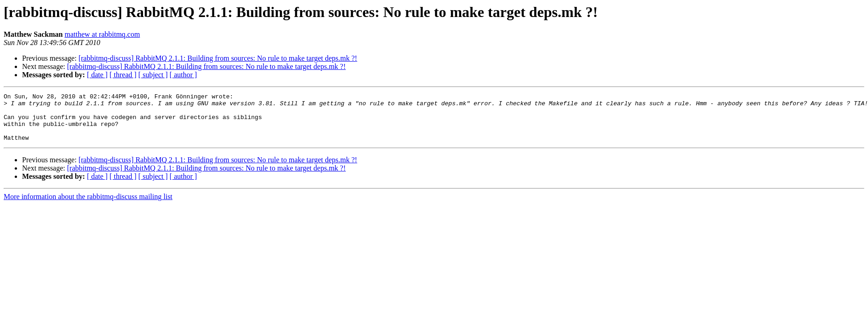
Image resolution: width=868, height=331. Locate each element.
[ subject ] (153, 75)
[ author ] (183, 75)
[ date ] (97, 75)
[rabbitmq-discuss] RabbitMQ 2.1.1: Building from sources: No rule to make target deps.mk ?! (218, 58)
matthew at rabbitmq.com (102, 34)
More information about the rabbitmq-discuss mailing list (88, 206)
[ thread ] (123, 75)
